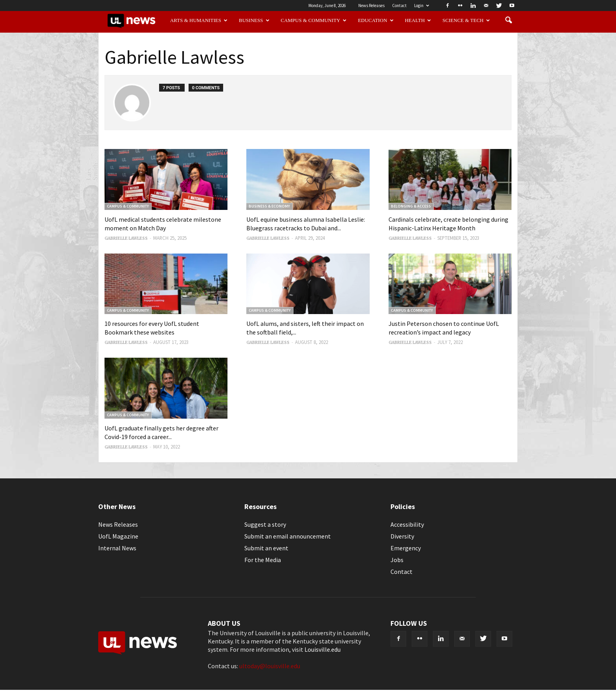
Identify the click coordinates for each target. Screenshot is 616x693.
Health (418, 20)
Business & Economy (269, 206)
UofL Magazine (118, 536)
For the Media (263, 560)
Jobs (397, 560)
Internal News (117, 548)
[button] (508, 20)
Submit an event (266, 548)
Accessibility (407, 524)
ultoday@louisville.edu (270, 666)
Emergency (406, 548)
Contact (399, 6)
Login (422, 6)
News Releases (371, 6)
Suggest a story (265, 524)
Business (254, 20)
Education (376, 20)
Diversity (402, 536)
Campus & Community (314, 20)
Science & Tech (466, 20)
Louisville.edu (323, 649)
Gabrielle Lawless (126, 238)
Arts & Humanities (199, 20)
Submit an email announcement (288, 536)
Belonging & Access (411, 206)
